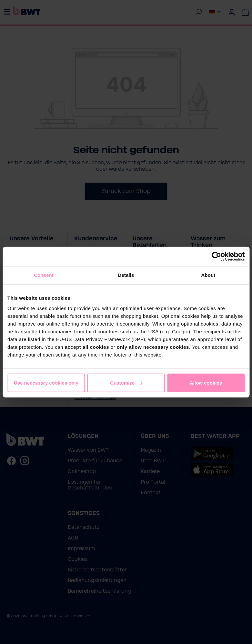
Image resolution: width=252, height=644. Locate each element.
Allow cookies (206, 382)
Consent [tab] (44, 275)
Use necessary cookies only (46, 382)
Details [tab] (126, 275)
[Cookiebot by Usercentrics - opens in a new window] (216, 257)
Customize (126, 382)
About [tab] (208, 275)
